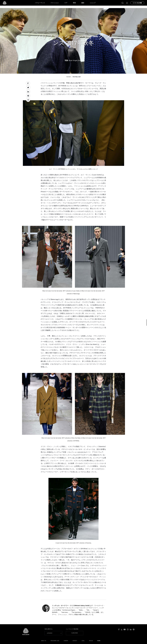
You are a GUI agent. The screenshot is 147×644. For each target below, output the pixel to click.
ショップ (93, 3)
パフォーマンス (40, 3)
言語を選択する (48, 629)
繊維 (83, 3)
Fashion (69, 77)
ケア (66, 3)
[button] (123, 3)
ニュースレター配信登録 (72, 629)
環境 (74, 3)
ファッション (55, 3)
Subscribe (75, 633)
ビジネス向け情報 (137, 3)
